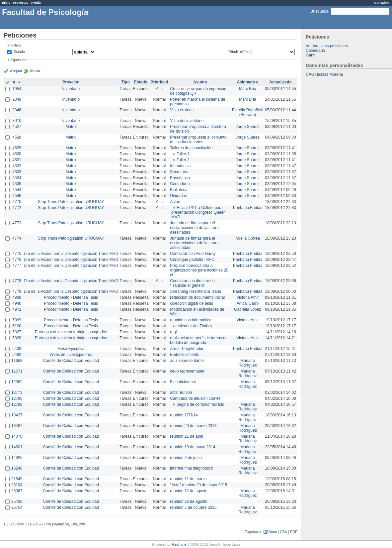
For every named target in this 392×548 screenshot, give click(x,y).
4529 (17, 148)
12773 (17, 392)
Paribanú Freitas (248, 208)
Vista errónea (182, 110)
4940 (17, 303)
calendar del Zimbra (194, 326)
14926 (17, 458)
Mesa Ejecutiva (71, 349)
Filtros (16, 45)
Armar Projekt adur (187, 349)
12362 (17, 382)
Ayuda (36, 2)
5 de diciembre (183, 382)
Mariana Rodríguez (247, 363)
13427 (17, 415)
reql (173, 332)
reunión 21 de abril (186, 436)
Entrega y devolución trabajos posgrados (71, 332)
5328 (17, 338)
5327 (17, 332)
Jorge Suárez (247, 127)
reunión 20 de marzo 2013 (193, 426)
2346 (17, 110)
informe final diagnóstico (191, 468)
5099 (17, 320)
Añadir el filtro (240, 52)
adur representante (187, 361)
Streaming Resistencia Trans (195, 291)
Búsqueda (319, 11)
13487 (17, 426)
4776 (17, 260)
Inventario (71, 89)
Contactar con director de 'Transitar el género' (192, 283)
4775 (17, 254)
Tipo (126, 82)
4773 (17, 223)
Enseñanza (180, 178)
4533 (17, 172)
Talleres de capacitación (191, 148)
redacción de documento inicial (197, 297)
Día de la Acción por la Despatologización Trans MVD (71, 254)
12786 (17, 398)
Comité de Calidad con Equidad (71, 361)
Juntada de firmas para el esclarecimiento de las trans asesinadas (195, 228)
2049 (17, 99)
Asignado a (248, 82)
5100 (17, 326)
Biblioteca (179, 190)
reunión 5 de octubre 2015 (193, 507)
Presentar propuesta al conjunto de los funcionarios (198, 140)
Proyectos (21, 2)
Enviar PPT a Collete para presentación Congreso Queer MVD (198, 212)
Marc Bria (247, 89)
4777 (17, 266)
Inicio (6, 2)
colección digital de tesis (191, 303)
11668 (17, 361)
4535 (17, 184)
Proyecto (71, 82)
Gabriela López (247, 309)
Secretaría (179, 172)
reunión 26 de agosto (189, 501)
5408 (17, 349)
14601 (17, 447)
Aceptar (16, 71)
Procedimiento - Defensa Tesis (71, 297)
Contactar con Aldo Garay (193, 254)
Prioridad (159, 82)
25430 (17, 501)
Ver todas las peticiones (327, 46)
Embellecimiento (185, 355)
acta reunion (181, 392)
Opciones (19, 60)
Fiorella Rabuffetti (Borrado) (248, 112)
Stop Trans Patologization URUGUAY (71, 202)
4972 (17, 309)
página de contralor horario (200, 404)
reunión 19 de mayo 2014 (193, 447)
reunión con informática (191, 320)
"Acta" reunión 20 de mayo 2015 (198, 485)
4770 (17, 202)
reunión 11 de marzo (188, 479)
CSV (283, 532)
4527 (17, 127)
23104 (17, 485)
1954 (17, 89)
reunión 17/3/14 (184, 415)
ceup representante (187, 371)
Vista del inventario (187, 121)
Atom (273, 532)
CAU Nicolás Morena (324, 74)
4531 (17, 160)
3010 (17, 121)
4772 (17, 208)
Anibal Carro (248, 303)
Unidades (178, 196)
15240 (17, 468)
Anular (35, 71)
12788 (17, 404)
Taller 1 (183, 154)
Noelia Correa (248, 238)
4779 (17, 291)
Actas (175, 202)
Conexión (381, 2)
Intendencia (180, 166)
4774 (17, 238)
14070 (17, 436)
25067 (17, 491)
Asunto (200, 82)
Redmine (179, 544)
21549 (17, 479)
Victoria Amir (247, 297)
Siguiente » (18, 524)
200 (82, 524)
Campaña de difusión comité (195, 398)
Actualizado (280, 82)
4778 (17, 281)
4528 (17, 137)
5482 (17, 355)
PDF (294, 532)
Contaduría (180, 184)
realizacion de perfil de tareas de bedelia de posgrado (199, 340)
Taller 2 (183, 160)
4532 (17, 166)
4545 (17, 196)
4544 (17, 190)
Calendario (315, 51)
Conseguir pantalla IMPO (192, 260)
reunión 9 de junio (186, 458)
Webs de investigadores (71, 355)
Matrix (71, 127)
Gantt (311, 55)
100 (74, 524)
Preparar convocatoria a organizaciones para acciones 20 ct (199, 270)
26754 (17, 507)
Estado (19, 52)
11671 (17, 371)
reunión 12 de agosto (189, 491)
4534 (17, 178)
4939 (17, 297)
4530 (17, 154)
